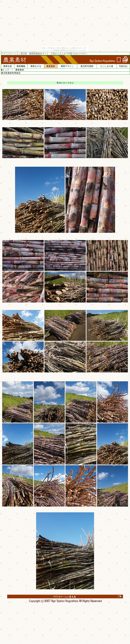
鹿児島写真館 (87, 66)
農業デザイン (67, 66)
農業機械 (21, 66)
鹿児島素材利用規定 (11, 73)
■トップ (5, 70)
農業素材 (51, 66)
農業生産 (8, 66)
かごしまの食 (107, 66)
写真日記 (123, 66)
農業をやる (36, 66)
